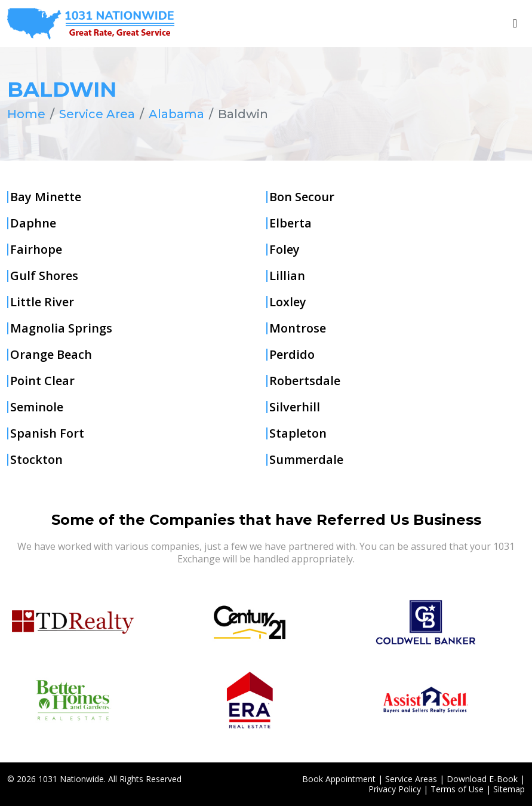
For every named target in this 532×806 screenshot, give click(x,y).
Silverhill (295, 407)
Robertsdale (305, 381)
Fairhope (36, 250)
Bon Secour (302, 197)
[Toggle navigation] (515, 23)
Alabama (176, 114)
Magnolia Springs (61, 328)
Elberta (290, 223)
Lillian (287, 276)
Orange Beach (51, 355)
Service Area (97, 114)
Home (26, 114)
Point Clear (42, 381)
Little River (42, 302)
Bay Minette (46, 197)
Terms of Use (457, 788)
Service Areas (411, 778)
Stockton (36, 460)
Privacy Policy (395, 788)
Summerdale (306, 460)
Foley (285, 250)
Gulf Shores (44, 276)
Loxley (288, 302)
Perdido (292, 355)
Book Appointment (339, 778)
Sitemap (509, 788)
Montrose (298, 328)
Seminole (37, 407)
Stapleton (298, 433)
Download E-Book (482, 778)
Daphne (33, 223)
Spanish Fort (47, 433)
